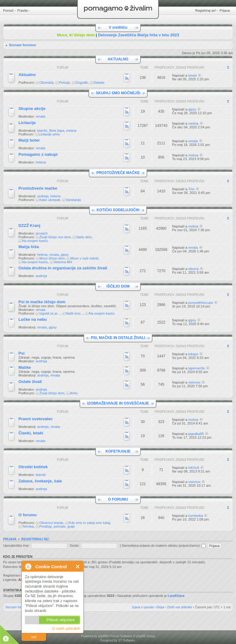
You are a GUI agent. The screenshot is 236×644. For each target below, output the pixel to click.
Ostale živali (30, 382)
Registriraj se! (205, 10)
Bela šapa (57, 131)
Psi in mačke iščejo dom (42, 302)
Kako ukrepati (50, 200)
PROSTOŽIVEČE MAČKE (118, 173)
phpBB (103, 636)
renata (40, 116)
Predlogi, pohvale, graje (57, 526)
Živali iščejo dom (52, 393)
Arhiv (74, 393)
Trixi (191, 189)
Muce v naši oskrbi (84, 258)
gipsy (192, 109)
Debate (99, 83)
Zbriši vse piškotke (179, 607)
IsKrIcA (194, 468)
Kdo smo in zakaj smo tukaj (89, 523)
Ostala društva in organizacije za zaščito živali (63, 268)
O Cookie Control (28, 566)
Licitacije (27, 123)
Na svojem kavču (35, 241)
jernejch (42, 233)
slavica (194, 269)
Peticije (64, 83)
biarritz (42, 131)
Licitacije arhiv (49, 134)
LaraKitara (176, 596)
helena (41, 162)
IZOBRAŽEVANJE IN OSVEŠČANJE (118, 403)
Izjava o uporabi (143, 607)
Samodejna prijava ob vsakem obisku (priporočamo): (164, 545)
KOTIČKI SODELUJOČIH (118, 210)
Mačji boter (29, 140)
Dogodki (82, 83)
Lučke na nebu (33, 319)
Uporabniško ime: (16, 545)
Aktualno (27, 75)
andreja (43, 196)
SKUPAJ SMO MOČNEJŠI (118, 93)
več (34, 637)
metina (71, 131)
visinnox (195, 382)
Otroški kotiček (33, 467)
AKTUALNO (118, 59)
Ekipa (160, 607)
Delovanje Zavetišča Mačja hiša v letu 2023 (139, 35)
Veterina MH (63, 262)
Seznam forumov (23, 45)
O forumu (28, 515)
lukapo (193, 354)
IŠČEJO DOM (118, 286)
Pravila (22, 10)
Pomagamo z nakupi (38, 154)
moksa (193, 155)
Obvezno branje (51, 523)
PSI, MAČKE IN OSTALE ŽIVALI (118, 338)
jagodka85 (196, 434)
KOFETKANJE (118, 451)
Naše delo (84, 237)
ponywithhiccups (201, 303)
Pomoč (8, 10)
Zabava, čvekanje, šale (40, 481)
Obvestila (46, 83)
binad (193, 75)
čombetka (196, 516)
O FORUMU (118, 499)
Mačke (25, 367)
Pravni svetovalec (35, 419)
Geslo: (75, 545)
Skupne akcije (32, 109)
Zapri (78, 567)
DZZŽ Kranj (29, 225)
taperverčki (197, 368)
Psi (22, 353)
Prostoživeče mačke (38, 188)
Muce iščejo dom (52, 258)
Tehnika (28, 526)
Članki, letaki (31, 433)
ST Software (126, 640)
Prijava (225, 10)
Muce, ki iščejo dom (76, 35)
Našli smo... (75, 313)
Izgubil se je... (50, 313)
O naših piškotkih (66, 629)
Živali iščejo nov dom (55, 237)
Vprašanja (73, 200)
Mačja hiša (29, 247)
